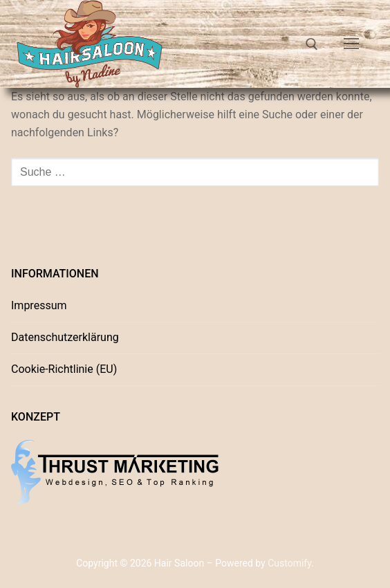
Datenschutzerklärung (65, 337)
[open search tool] (312, 44)
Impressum (39, 305)
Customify (289, 563)
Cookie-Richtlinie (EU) (64, 369)
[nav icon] (351, 44)
